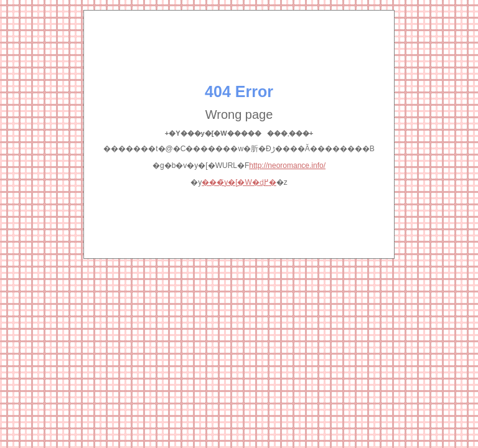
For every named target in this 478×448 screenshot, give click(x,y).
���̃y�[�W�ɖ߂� (239, 182)
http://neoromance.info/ (287, 166)
